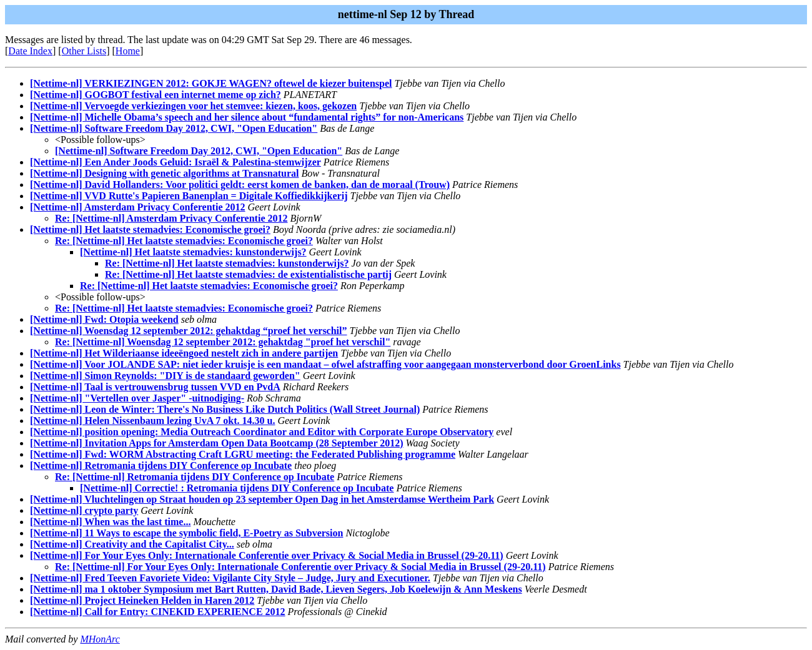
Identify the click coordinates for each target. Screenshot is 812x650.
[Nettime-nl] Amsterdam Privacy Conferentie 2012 (138, 207)
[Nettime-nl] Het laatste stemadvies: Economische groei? (150, 229)
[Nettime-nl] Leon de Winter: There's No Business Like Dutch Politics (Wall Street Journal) (225, 409)
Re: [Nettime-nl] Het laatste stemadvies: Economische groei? (184, 241)
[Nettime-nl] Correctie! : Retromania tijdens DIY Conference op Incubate (237, 488)
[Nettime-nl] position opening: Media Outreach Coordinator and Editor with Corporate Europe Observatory (262, 432)
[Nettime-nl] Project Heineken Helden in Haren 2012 (142, 600)
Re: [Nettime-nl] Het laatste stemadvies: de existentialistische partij (248, 274)
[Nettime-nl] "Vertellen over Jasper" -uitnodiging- (137, 398)
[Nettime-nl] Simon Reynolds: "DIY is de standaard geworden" (165, 376)
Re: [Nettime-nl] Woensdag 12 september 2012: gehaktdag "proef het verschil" (223, 342)
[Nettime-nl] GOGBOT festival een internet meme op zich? (156, 95)
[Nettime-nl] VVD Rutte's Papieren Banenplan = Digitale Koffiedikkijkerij (189, 196)
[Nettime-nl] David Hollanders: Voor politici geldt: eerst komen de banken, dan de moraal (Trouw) (240, 185)
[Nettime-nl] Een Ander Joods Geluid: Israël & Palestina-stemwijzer (176, 162)
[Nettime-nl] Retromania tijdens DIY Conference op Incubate (161, 465)
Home (128, 51)
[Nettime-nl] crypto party (84, 510)
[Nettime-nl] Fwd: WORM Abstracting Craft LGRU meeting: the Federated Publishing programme (243, 454)
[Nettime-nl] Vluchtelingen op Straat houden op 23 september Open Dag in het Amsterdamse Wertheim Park (262, 499)
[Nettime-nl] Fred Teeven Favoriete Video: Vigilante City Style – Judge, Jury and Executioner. (230, 578)
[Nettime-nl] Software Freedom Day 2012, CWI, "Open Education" (174, 128)
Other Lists (84, 51)
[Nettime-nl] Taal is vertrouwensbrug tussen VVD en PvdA (155, 387)
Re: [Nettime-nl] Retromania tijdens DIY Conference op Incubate (195, 477)
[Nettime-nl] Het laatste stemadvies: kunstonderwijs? (193, 252)
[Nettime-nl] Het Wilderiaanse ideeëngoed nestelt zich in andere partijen (184, 353)
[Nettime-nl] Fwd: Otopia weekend (104, 319)
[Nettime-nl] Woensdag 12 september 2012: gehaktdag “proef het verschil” (189, 331)
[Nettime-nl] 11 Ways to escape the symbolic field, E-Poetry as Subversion (186, 533)
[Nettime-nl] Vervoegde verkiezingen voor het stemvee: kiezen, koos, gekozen (193, 106)
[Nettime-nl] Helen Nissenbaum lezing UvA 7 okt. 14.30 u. (152, 421)
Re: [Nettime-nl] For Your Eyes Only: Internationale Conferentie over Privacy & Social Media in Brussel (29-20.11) (300, 567)
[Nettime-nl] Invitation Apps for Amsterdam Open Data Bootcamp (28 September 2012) (217, 443)
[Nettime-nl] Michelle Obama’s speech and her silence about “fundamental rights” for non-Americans (247, 117)
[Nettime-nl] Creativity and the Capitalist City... (132, 544)
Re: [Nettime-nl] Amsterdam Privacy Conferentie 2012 (171, 218)
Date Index (30, 51)
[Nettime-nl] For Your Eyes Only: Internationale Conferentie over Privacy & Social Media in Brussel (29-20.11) (267, 555)
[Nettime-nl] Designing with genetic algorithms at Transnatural (164, 173)
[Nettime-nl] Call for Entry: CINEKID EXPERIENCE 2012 (158, 612)
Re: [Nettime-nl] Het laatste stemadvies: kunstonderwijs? (227, 263)
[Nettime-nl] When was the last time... (110, 522)
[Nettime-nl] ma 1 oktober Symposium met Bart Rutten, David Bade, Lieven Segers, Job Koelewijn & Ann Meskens (276, 589)
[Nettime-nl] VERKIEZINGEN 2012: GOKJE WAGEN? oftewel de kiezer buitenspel (211, 83)
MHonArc (100, 639)
